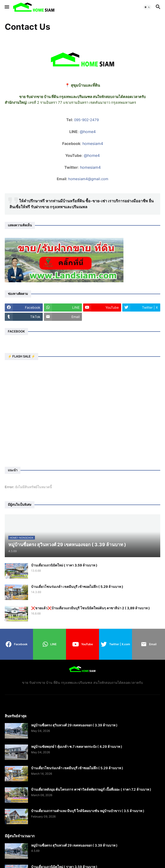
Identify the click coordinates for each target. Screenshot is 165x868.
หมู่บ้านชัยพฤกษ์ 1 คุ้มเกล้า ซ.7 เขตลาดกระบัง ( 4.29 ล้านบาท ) (77, 746)
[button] (7, 7)
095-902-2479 (86, 120)
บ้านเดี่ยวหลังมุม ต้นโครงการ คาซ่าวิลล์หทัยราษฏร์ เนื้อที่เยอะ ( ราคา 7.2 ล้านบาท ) (91, 789)
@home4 (88, 132)
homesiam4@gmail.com (88, 179)
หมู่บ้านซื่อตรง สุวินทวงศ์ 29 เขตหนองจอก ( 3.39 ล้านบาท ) (74, 725)
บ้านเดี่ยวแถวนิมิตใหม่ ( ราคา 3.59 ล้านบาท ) (64, 565)
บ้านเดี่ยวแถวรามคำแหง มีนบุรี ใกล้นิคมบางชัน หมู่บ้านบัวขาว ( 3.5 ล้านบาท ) (88, 811)
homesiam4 (93, 144)
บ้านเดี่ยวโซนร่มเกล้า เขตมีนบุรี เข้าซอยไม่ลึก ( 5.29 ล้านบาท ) (77, 587)
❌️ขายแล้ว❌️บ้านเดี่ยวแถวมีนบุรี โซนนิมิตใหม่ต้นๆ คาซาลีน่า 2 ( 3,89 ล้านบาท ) (90, 608)
